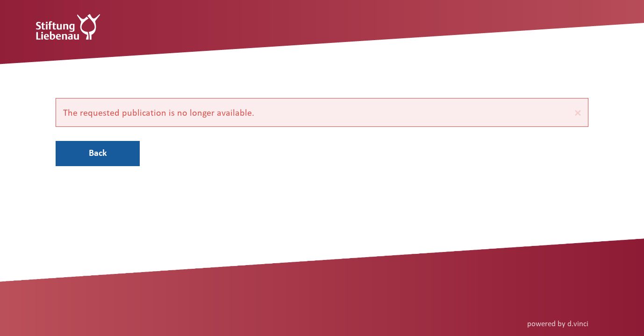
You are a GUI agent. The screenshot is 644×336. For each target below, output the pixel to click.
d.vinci (578, 323)
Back (98, 153)
